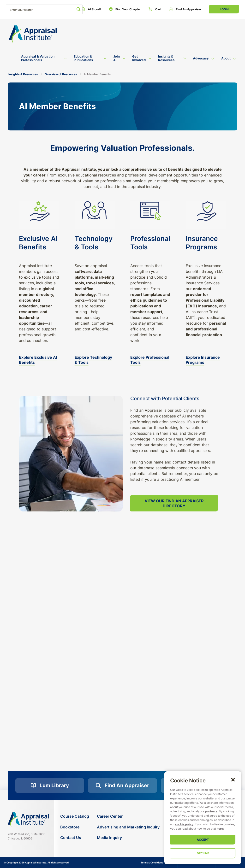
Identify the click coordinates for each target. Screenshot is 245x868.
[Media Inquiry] (128, 838)
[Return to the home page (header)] (33, 34)
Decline (203, 853)
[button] (233, 780)
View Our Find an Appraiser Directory (174, 503)
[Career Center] (128, 816)
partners (211, 811)
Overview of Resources (61, 74)
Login (224, 9)
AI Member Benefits (97, 74)
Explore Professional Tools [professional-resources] (150, 360)
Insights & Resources (23, 74)
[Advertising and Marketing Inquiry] (128, 827)
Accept (203, 840)
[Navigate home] (28, 820)
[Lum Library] (50, 786)
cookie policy (184, 824)
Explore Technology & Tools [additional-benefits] (93, 360)
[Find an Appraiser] (185, 9)
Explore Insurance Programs (203, 360)
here (220, 829)
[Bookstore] (75, 827)
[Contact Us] (75, 838)
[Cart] (155, 9)
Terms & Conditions (152, 862)
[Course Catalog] (75, 816)
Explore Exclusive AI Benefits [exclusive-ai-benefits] (38, 360)
